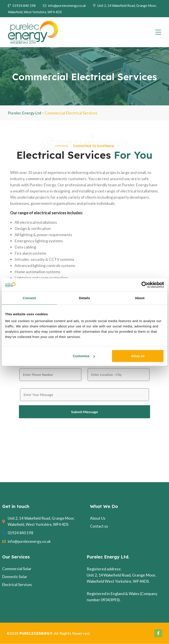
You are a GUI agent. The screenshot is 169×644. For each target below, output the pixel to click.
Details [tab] (84, 298)
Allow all (138, 356)
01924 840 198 (22, 6)
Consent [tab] (29, 298)
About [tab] (140, 298)
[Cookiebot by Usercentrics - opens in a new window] (145, 285)
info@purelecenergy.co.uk (64, 6)
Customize (84, 356)
